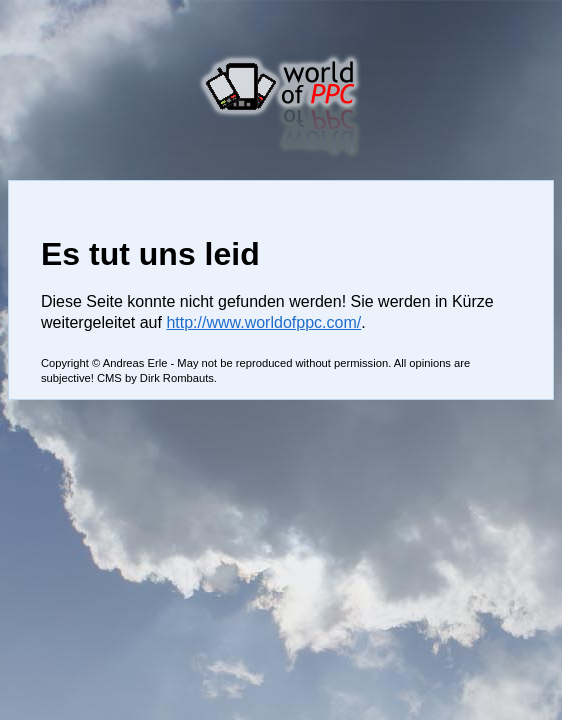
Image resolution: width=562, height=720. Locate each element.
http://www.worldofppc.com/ (263, 322)
